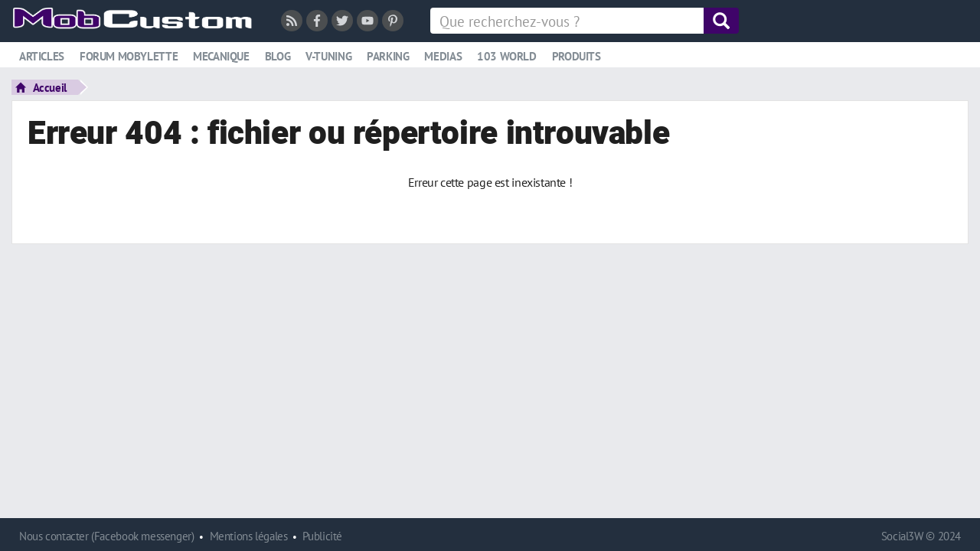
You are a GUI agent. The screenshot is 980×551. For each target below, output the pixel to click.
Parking (388, 56)
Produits (577, 56)
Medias (443, 56)
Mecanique (221, 56)
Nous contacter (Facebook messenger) (107, 536)
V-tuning (328, 56)
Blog (278, 56)
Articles (42, 56)
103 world (507, 56)
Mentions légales (249, 536)
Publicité (322, 536)
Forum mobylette (129, 56)
